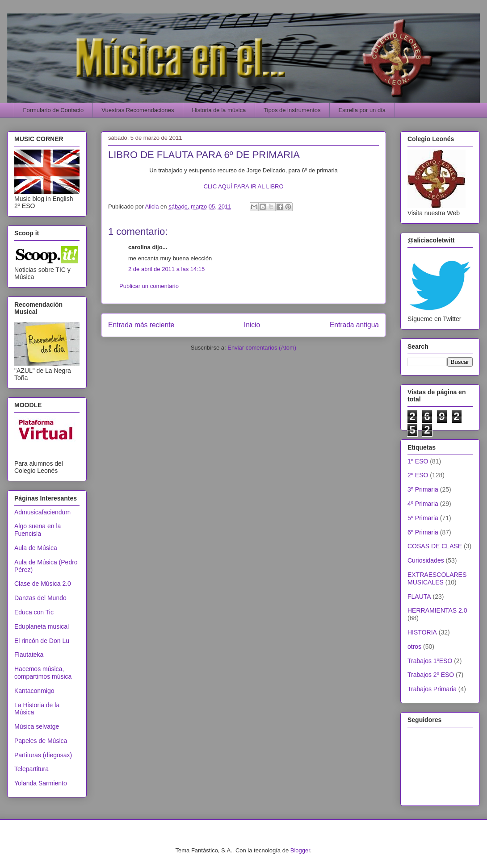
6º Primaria (423, 532)
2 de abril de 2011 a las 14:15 (166, 269)
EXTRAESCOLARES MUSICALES (437, 578)
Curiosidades (426, 560)
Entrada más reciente (141, 325)
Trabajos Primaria (432, 689)
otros (414, 647)
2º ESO (418, 475)
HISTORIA (422, 632)
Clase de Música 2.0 (43, 584)
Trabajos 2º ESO (431, 675)
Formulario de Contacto (54, 110)
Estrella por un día (362, 110)
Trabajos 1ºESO (430, 661)
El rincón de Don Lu (42, 641)
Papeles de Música (41, 741)
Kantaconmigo (34, 691)
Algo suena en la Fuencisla (38, 530)
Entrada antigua (354, 325)
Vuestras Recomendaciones (138, 110)
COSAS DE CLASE (435, 546)
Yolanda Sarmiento (41, 783)
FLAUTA (419, 597)
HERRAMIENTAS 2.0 (437, 610)
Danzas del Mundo (40, 598)
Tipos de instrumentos (292, 110)
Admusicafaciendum (42, 512)
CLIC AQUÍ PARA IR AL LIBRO (243, 186)
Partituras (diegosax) (43, 755)
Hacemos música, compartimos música (43, 673)
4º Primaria (423, 504)
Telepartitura (31, 769)
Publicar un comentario (149, 286)
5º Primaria (423, 518)
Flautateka (29, 655)
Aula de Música (36, 548)
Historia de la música (219, 110)
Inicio (252, 325)
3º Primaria (423, 489)
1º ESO (418, 461)
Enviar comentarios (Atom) (262, 348)
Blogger (300, 850)
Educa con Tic (34, 612)
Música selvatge (37, 726)
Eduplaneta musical (42, 626)
